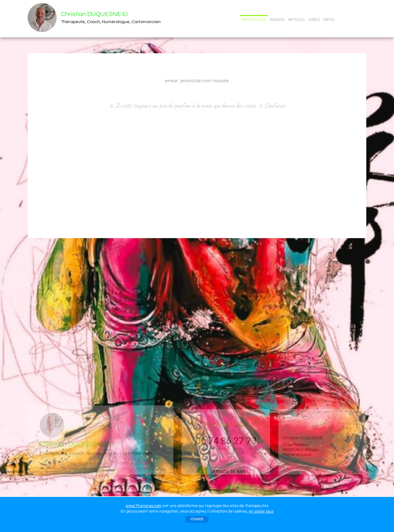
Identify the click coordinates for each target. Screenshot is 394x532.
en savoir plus (261, 511)
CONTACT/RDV (352, 19)
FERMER (197, 519)
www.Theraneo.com (144, 506)
